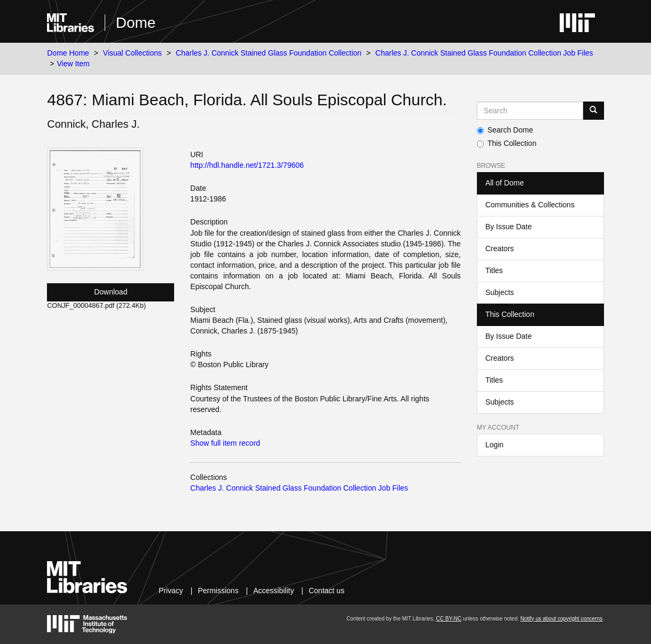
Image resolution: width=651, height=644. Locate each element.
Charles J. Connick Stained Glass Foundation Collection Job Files (484, 53)
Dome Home (68, 53)
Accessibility (273, 591)
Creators (500, 249)
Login (495, 445)
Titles (494, 270)
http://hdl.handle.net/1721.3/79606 (247, 165)
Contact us (327, 591)
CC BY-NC (449, 619)
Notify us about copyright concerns (562, 619)
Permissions (218, 591)
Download (111, 292)
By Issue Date (509, 227)
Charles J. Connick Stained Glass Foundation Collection (269, 53)
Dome (136, 23)
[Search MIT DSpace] (530, 111)
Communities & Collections (530, 205)
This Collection (507, 143)
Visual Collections (132, 53)
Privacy (171, 591)
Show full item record (225, 443)
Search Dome (505, 130)
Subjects (500, 292)
